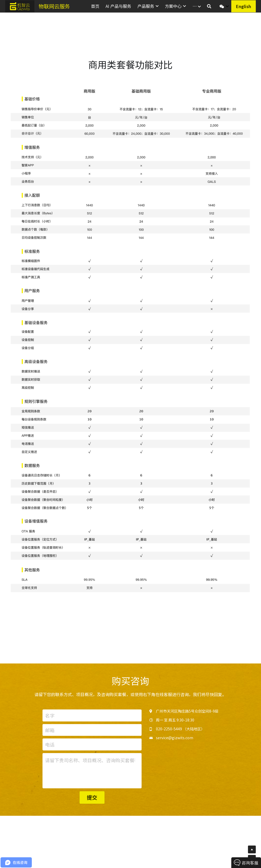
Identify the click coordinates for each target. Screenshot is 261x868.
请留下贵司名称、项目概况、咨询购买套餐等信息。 (90, 762)
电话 (50, 746)
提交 (92, 799)
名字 (50, 717)
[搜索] (209, 6)
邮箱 (50, 732)
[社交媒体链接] (222, 6)
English (244, 6)
